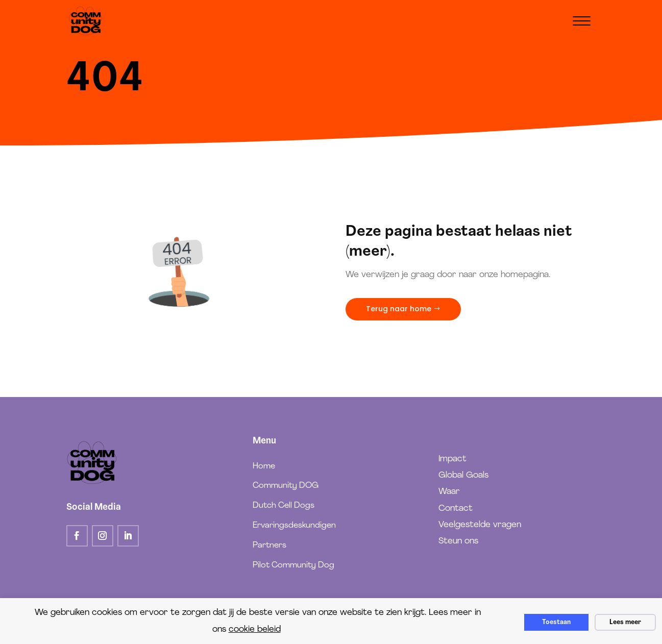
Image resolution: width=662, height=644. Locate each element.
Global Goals (463, 475)
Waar (449, 492)
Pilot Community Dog (293, 565)
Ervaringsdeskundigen (294, 526)
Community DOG (286, 486)
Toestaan (556, 622)
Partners (269, 546)
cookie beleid (255, 629)
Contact (456, 509)
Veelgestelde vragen (480, 525)
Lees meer (625, 622)
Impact (452, 459)
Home (264, 466)
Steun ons (458, 541)
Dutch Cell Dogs (284, 506)
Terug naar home (399, 309)
